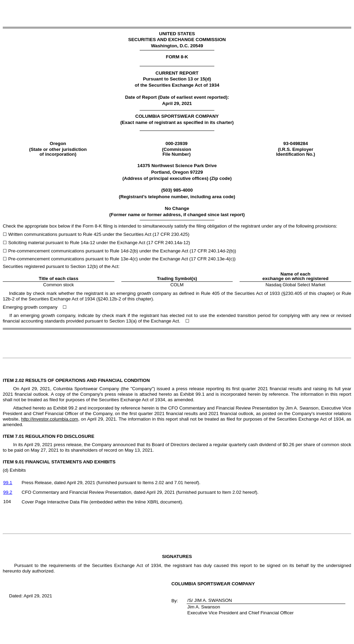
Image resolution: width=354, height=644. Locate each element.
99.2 (8, 492)
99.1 (8, 483)
